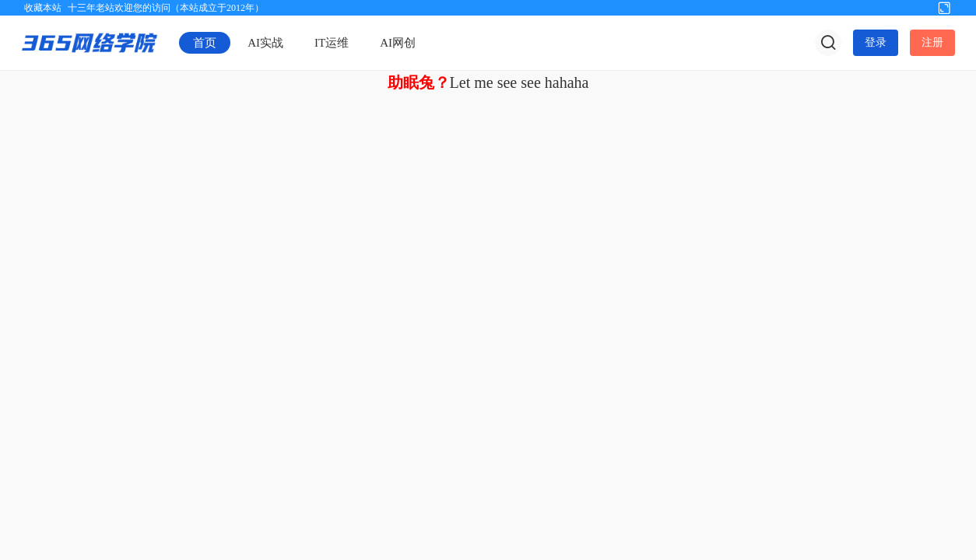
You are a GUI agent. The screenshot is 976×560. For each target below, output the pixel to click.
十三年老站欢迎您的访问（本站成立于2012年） (166, 8)
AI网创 (398, 43)
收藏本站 (43, 8)
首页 (205, 43)
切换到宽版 (944, 7)
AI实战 (265, 43)
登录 (876, 42)
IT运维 (332, 43)
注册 (932, 42)
